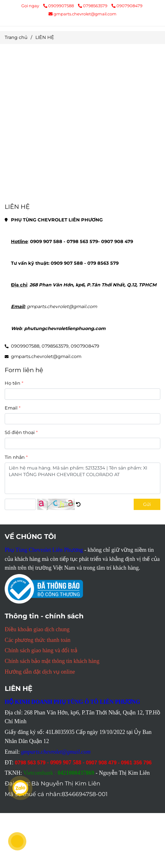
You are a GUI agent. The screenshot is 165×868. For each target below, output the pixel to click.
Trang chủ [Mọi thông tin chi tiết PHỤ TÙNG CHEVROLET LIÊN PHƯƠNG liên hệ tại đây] (16, 37)
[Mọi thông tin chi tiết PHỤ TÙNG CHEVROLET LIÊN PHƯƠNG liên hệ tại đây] (82, 124)
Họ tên (13, 383)
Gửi (147, 504)
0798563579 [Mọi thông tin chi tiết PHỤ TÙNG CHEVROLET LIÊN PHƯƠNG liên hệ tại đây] (93, 6)
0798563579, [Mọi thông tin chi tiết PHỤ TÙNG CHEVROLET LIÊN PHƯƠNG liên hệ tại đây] (56, 346)
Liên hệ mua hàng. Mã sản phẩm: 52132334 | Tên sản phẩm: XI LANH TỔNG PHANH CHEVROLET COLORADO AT (82, 478)
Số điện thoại (20, 432)
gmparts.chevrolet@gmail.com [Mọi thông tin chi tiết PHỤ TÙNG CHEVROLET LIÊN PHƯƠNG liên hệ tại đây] (82, 14)
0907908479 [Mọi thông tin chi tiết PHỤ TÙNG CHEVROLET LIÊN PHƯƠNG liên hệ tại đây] (127, 6)
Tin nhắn (15, 457)
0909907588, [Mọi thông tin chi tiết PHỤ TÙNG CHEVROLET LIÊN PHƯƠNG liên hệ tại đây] (26, 346)
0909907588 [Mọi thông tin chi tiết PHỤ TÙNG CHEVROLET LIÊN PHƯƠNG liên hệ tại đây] (59, 6)
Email (11, 408)
